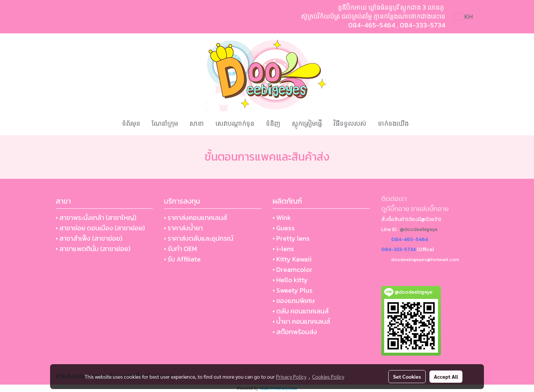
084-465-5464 (372, 25)
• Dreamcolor (293, 269)
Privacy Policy (291, 376)
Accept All (446, 376)
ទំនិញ (273, 123)
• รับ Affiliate (182, 259)
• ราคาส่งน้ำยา (183, 228)
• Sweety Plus (293, 290)
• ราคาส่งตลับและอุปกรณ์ (199, 238)
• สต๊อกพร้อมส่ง (295, 332)
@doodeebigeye (419, 229)
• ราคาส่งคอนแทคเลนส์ (195, 218)
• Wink (282, 218)
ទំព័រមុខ (131, 123)
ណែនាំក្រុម (165, 123)
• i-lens (283, 249)
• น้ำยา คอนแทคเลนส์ (301, 321)
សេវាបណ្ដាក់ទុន (235, 123)
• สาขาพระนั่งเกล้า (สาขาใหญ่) (96, 218)
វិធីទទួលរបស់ (350, 123)
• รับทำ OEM (180, 249)
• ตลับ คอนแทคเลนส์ (301, 311)
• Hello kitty (290, 280)
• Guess (284, 228)
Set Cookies (407, 376)
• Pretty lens (291, 238)
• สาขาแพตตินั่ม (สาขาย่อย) (93, 249)
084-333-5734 (423, 25)
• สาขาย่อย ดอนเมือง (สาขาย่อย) (100, 228)
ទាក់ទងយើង (393, 123)
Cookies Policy (328, 376)
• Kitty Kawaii (292, 259)
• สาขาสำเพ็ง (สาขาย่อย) (89, 238)
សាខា (197, 123)
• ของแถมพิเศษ (294, 301)
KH (463, 17)
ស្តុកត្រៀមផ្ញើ (307, 123)
